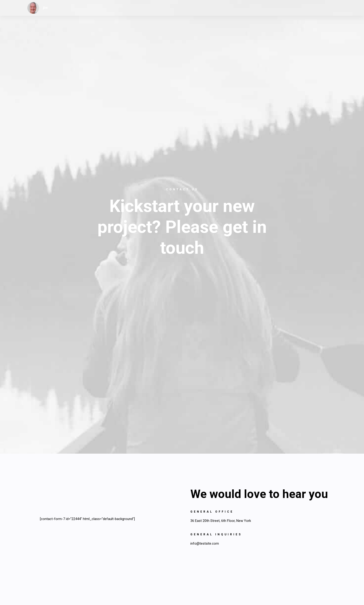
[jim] (38, 8)
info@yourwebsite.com (127, 489)
